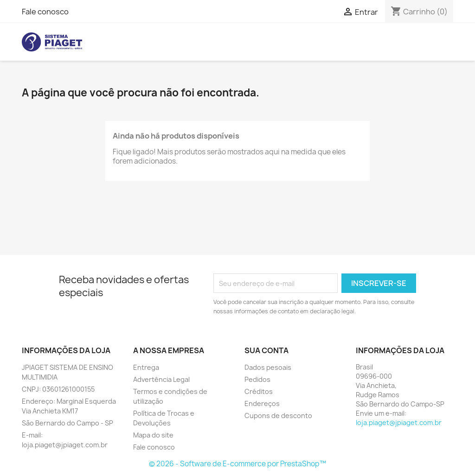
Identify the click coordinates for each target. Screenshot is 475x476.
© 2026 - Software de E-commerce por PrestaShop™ (237, 464)
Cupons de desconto (278, 416)
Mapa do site (153, 435)
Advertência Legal (161, 379)
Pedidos (257, 379)
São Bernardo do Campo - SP (67, 423)
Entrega (146, 367)
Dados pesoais (268, 367)
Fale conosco (45, 12)
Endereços (262, 403)
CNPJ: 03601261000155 (58, 389)
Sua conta (266, 350)
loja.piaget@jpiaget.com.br (399, 422)
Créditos (259, 391)
